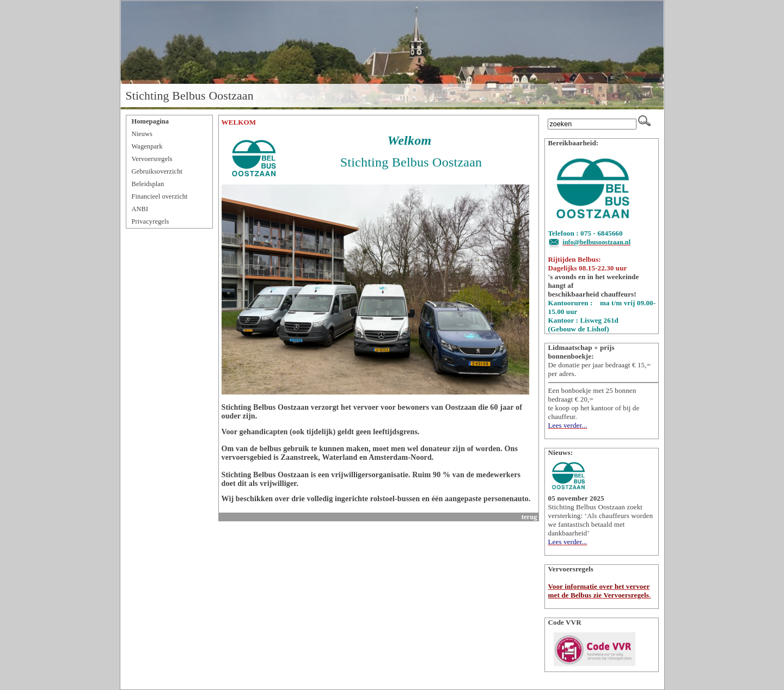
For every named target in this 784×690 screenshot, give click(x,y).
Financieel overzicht (160, 196)
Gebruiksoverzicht (157, 171)
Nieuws (142, 134)
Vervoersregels (152, 159)
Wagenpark (147, 146)
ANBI (140, 209)
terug (529, 517)
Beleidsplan (148, 184)
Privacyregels (151, 221)
